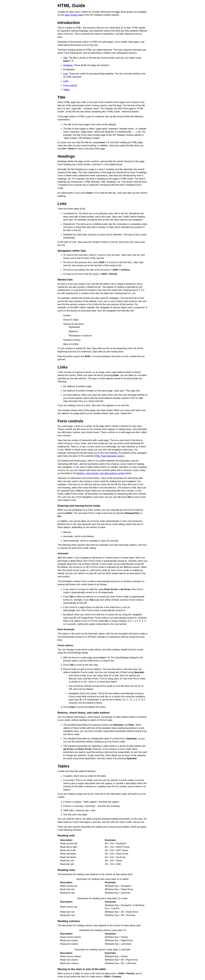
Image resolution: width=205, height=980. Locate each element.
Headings (68, 65)
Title (65, 58)
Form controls (70, 85)
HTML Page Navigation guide (109, 456)
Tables (66, 90)
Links (66, 81)
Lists (66, 74)
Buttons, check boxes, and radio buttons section (101, 473)
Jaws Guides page (74, 15)
